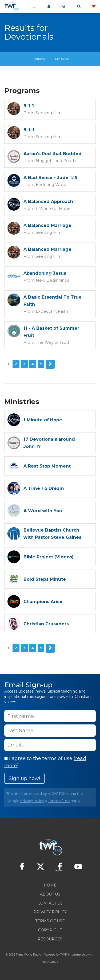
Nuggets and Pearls (56, 161)
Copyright (50, 930)
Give (94, 6)
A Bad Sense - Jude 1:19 (51, 178)
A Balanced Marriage (47, 225)
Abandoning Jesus (45, 273)
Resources (50, 939)
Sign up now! (24, 778)
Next (50, 364)
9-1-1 (29, 106)
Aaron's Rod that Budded (53, 154)
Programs (38, 59)
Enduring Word (51, 184)
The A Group (50, 962)
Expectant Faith (52, 311)
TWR (64, 955)
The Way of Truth (53, 342)
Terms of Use (59, 801)
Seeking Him (49, 113)
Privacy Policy (32, 801)
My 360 (49, 6)
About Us (50, 894)
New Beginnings (52, 280)
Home (50, 885)
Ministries (62, 59)
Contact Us (50, 903)
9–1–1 (29, 130)
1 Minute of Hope (53, 208)
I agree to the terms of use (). (45, 762)
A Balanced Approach (48, 201)
